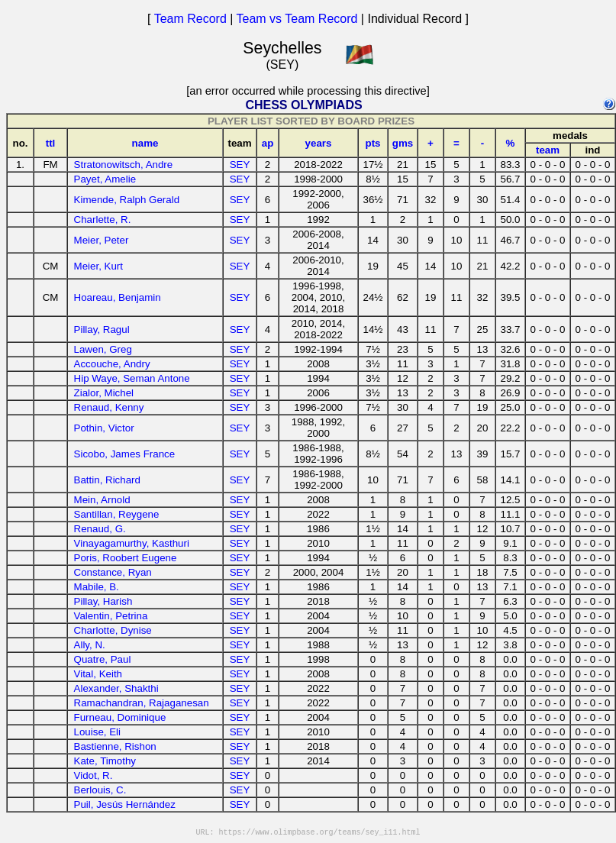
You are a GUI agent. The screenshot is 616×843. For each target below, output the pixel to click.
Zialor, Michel (104, 393)
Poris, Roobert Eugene (126, 558)
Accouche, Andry (112, 364)
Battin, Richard (107, 480)
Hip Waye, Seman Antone (132, 378)
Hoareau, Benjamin (118, 297)
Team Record (190, 19)
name (145, 143)
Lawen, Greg (103, 349)
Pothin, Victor (104, 428)
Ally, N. (90, 645)
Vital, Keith (98, 674)
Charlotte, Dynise (113, 630)
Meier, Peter (102, 240)
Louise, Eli (98, 732)
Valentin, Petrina (111, 616)
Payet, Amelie (105, 179)
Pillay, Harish (103, 601)
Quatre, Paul (103, 659)
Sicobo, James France (125, 454)
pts (373, 143)
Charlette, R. (103, 220)
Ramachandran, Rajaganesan (142, 703)
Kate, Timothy (105, 761)
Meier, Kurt (98, 266)
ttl (51, 143)
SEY (240, 165)
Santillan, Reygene (117, 514)
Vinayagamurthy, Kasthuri (132, 543)
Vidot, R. (94, 775)
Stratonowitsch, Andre (124, 165)
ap (268, 143)
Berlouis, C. (100, 790)
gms (403, 143)
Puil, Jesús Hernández (125, 804)
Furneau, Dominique (120, 717)
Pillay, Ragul (102, 329)
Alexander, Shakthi (116, 688)
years (319, 143)
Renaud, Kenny (109, 407)
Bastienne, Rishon (115, 746)
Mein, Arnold (102, 500)
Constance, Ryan (113, 572)
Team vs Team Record (297, 19)
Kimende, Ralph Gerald (127, 200)
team (548, 150)
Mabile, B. (97, 587)
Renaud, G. (100, 529)
